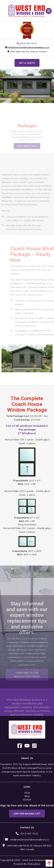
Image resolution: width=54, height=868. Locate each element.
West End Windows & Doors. (38, 860)
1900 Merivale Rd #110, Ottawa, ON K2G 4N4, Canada (27, 847)
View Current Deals (27, 149)
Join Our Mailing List (27, 813)
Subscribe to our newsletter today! (27, 679)
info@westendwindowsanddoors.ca (27, 47)
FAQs (27, 793)
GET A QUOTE (27, 63)
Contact (27, 800)
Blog (27, 796)
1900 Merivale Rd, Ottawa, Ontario (27, 51)
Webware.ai (34, 864)
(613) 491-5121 (27, 43)
